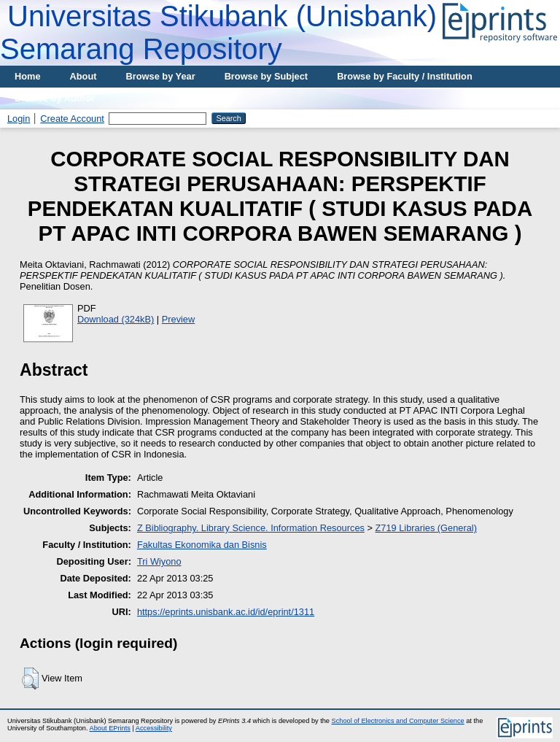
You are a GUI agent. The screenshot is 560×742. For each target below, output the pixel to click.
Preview (179, 319)
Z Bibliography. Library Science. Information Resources (251, 528)
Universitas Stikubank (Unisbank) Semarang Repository (218, 32)
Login (19, 119)
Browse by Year (161, 76)
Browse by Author (55, 98)
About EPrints (110, 728)
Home (28, 76)
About (83, 76)
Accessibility (154, 728)
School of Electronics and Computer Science (398, 721)
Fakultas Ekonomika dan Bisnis (202, 545)
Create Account (72, 119)
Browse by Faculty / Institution (405, 76)
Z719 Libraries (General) (426, 528)
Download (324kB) (116, 319)
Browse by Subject (267, 76)
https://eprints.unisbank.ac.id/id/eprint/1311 (226, 612)
